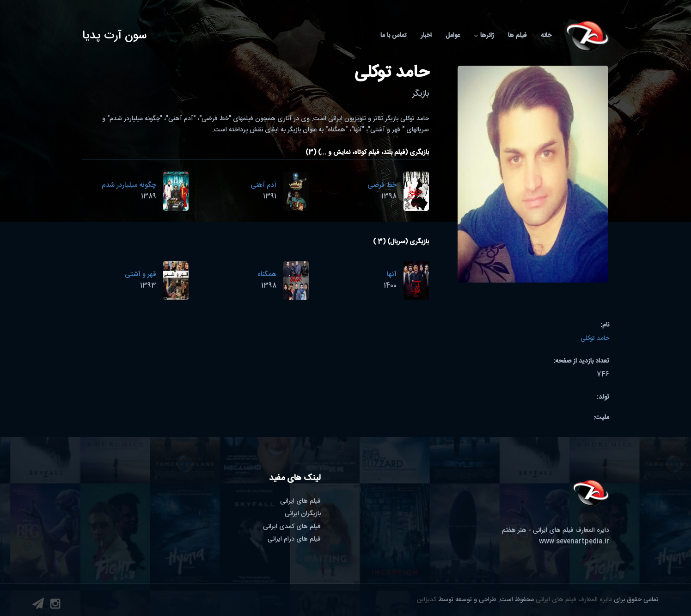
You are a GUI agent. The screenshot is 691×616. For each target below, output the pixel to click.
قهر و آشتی (141, 274)
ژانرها (484, 36)
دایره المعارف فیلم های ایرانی (574, 600)
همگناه (267, 274)
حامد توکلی (595, 339)
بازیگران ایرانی (303, 514)
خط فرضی (382, 185)
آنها (392, 274)
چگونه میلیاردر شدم (129, 185)
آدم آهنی (263, 185)
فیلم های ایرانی (300, 501)
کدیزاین (427, 600)
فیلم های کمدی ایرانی (292, 527)
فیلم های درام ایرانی (294, 539)
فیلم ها (517, 36)
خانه (546, 36)
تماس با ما (394, 36)
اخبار (426, 36)
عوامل (453, 36)
